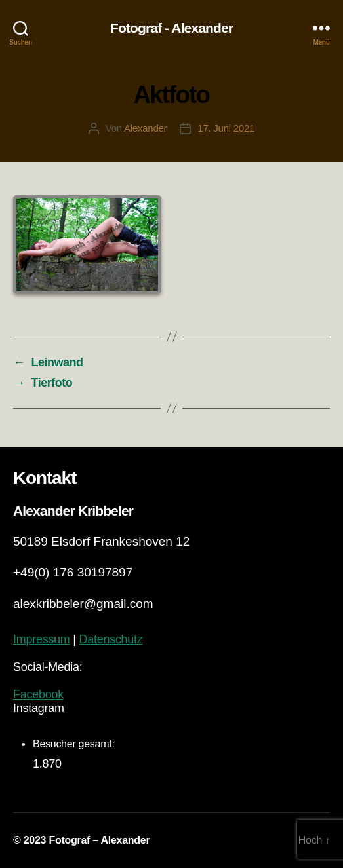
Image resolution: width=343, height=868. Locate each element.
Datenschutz (111, 639)
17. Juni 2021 (226, 128)
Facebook (38, 694)
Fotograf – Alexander (99, 840)
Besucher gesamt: (75, 744)
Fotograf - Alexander (171, 28)
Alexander (145, 128)
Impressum (42, 639)
